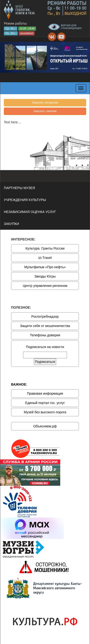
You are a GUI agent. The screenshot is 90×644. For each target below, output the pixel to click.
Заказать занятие (45, 111)
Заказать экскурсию (45, 103)
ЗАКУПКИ (11, 224)
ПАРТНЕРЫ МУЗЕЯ (19, 188)
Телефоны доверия (45, 335)
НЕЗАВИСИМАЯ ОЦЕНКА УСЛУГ (30, 212)
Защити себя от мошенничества (45, 326)
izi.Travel (45, 258)
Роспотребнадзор (45, 317)
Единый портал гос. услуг (45, 403)
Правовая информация (45, 393)
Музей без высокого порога (45, 412)
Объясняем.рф (45, 426)
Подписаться (45, 362)
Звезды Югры (45, 276)
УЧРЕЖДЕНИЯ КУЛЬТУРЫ (25, 200)
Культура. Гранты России (45, 248)
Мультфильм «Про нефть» (45, 267)
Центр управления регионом (45, 286)
